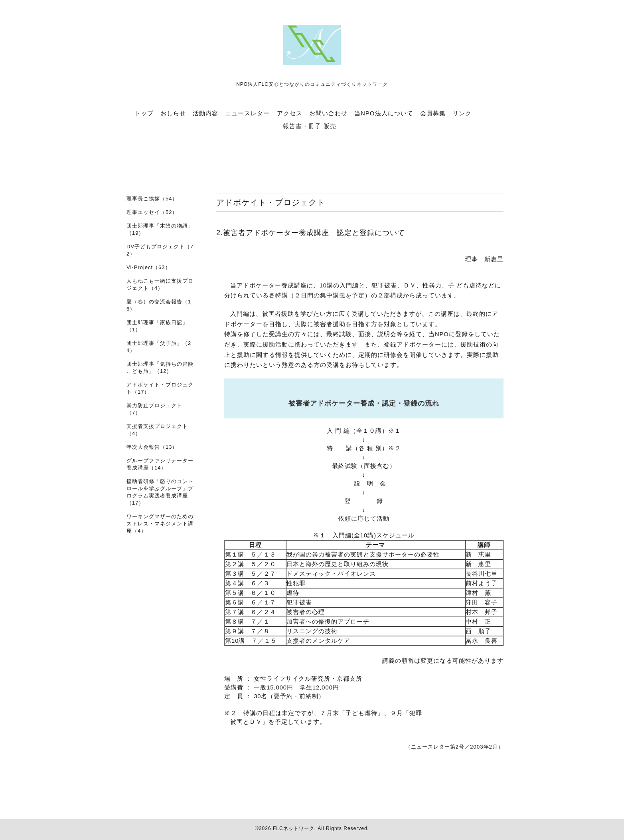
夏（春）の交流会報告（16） (159, 305)
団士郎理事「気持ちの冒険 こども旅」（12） (160, 367)
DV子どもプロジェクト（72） (160, 250)
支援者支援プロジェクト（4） (157, 430)
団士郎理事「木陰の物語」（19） (160, 229)
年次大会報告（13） (152, 447)
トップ (144, 113)
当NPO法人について (384, 113)
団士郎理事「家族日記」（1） (157, 326)
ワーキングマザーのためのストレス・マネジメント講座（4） (160, 524)
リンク (462, 113)
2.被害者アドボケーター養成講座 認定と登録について (311, 233)
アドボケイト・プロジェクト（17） (160, 388)
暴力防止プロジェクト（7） (154, 409)
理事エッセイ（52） (152, 212)
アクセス (290, 113)
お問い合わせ (328, 113)
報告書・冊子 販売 (309, 126)
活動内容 (205, 113)
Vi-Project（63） (149, 267)
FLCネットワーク (294, 828)
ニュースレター (247, 113)
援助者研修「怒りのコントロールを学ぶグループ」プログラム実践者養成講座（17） (160, 492)
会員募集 (433, 113)
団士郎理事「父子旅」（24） (159, 347)
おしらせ (173, 113)
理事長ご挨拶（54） (152, 199)
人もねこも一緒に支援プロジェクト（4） (160, 284)
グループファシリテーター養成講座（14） (160, 464)
